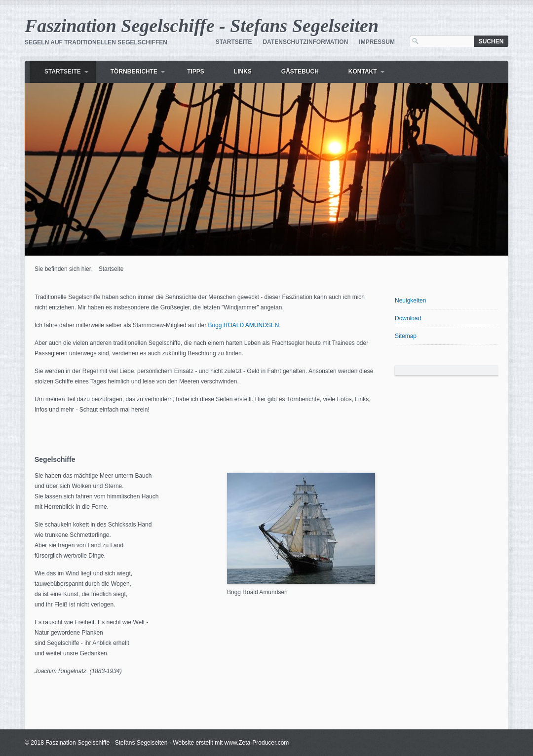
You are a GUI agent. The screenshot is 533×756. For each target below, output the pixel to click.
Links (243, 72)
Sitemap (406, 336)
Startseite (234, 42)
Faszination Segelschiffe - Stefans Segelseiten (202, 26)
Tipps (196, 72)
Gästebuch (300, 72)
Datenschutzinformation (305, 42)
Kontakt (363, 72)
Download (408, 318)
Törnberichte (134, 72)
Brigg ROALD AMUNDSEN (243, 325)
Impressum (377, 42)
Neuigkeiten (410, 301)
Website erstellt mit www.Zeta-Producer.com (231, 743)
